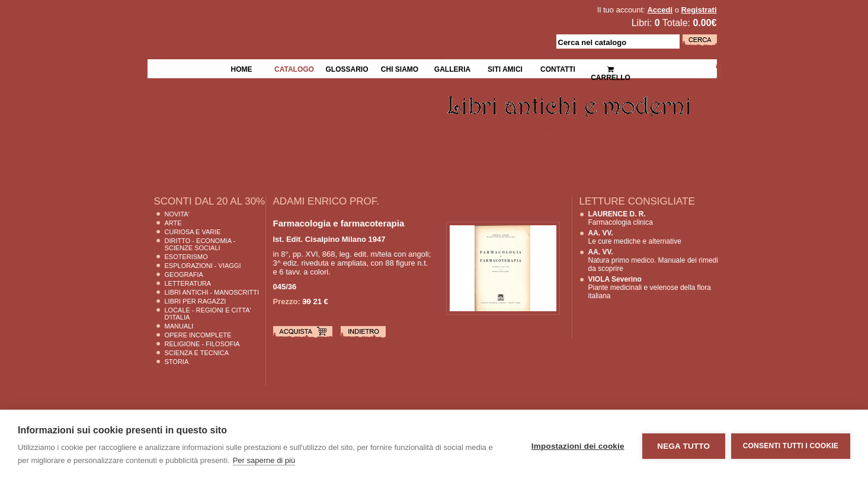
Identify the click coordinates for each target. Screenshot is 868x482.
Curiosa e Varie (193, 232)
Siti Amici (505, 68)
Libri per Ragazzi (196, 301)
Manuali (179, 326)
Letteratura (188, 283)
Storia (177, 362)
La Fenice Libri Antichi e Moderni (251, 18)
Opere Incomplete (198, 335)
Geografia (184, 274)
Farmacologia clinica (621, 218)
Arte (173, 223)
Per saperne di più (264, 460)
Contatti (558, 68)
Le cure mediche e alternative (635, 237)
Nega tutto (683, 446)
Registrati (699, 10)
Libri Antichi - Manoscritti (212, 292)
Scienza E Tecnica (197, 353)
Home (242, 68)
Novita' (177, 214)
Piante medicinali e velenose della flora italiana (650, 288)
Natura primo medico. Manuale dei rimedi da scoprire (653, 260)
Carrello (611, 68)
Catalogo (294, 68)
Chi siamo (400, 68)
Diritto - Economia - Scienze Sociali (200, 244)
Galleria (452, 68)
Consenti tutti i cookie (791, 446)
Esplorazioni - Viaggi (203, 266)
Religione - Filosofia (202, 344)
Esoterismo (186, 257)
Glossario (347, 68)
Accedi (660, 10)
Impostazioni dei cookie (578, 446)
